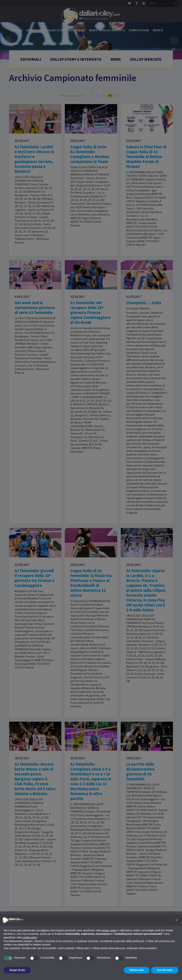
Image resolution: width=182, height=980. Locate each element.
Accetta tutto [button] (165, 970)
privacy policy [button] (109, 930)
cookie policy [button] (30, 937)
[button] (177, 920)
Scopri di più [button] (17, 970)
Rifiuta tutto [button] (137, 970)
